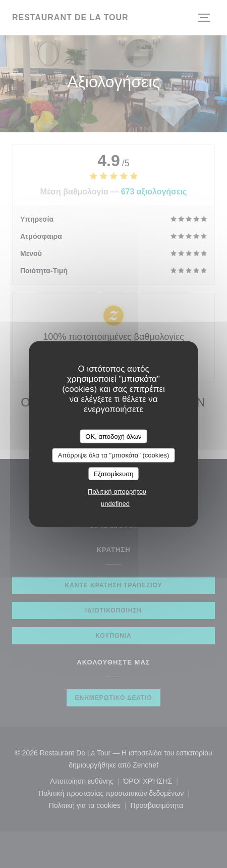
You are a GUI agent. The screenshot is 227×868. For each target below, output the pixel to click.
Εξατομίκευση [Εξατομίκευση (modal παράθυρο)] (114, 473)
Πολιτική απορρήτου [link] (117, 492)
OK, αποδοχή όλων (113, 436)
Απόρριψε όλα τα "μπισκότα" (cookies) (114, 455)
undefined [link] (115, 504)
